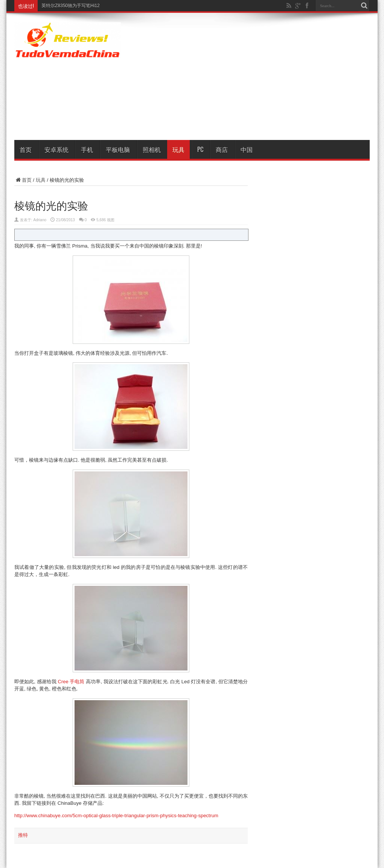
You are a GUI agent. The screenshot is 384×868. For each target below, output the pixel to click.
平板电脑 (118, 149)
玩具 (178, 149)
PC (200, 149)
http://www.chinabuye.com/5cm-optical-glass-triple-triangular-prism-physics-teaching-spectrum (116, 816)
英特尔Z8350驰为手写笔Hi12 (71, 6)
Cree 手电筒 (71, 682)
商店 (222, 149)
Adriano (40, 220)
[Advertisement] (263, 78)
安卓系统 (56, 149)
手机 (87, 149)
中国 (247, 149)
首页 (26, 149)
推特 (23, 835)
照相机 (152, 149)
